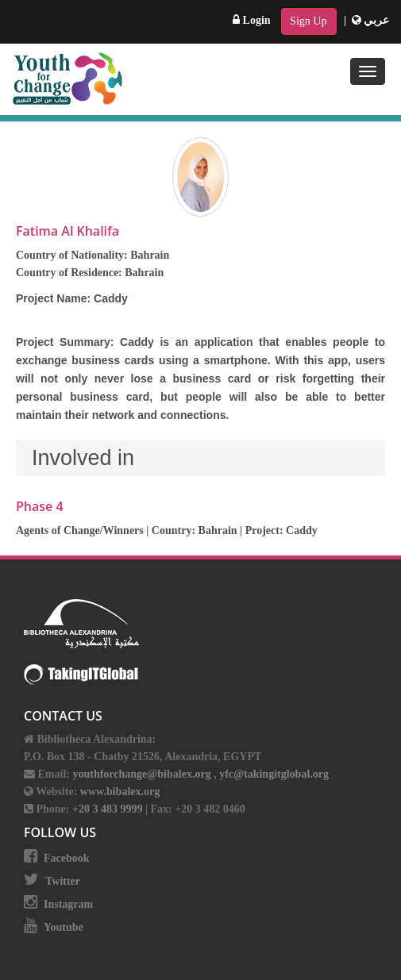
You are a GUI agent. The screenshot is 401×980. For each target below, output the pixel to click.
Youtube (64, 927)
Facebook (67, 858)
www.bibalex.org (120, 792)
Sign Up (308, 21)
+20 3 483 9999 (109, 809)
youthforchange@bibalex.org (141, 774)
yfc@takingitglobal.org (274, 774)
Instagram (68, 904)
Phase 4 (40, 506)
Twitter (63, 881)
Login (252, 20)
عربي (371, 20)
